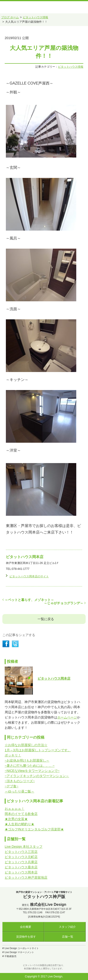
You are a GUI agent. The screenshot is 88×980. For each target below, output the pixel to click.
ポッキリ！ (13, 755)
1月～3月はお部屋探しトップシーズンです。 (38, 750)
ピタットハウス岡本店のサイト (29, 576)
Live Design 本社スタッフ (24, 847)
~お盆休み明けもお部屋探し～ (27, 760)
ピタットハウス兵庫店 (21, 862)
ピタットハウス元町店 (21, 857)
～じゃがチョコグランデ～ (64, 603)
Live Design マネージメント (19, 952)
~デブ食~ (11, 786)
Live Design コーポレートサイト (22, 948)
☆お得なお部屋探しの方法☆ (26, 745)
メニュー (83, 7)
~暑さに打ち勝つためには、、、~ (30, 766)
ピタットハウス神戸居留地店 (26, 877)
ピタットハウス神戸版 (17, 5)
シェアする (6, 644)
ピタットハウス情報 (71, 67)
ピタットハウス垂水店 (21, 867)
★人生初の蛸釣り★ (19, 824)
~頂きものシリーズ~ (20, 781)
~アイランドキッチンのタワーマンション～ (37, 776)
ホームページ (67, 717)
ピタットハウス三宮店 (21, 852)
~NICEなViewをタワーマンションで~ (32, 771)
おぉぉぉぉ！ (15, 809)
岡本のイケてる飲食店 (21, 814)
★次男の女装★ (16, 819)
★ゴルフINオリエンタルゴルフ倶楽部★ (34, 829)
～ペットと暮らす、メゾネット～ (29, 600)
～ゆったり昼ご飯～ (19, 791)
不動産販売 (11, 956)
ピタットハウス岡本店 (54, 678)
